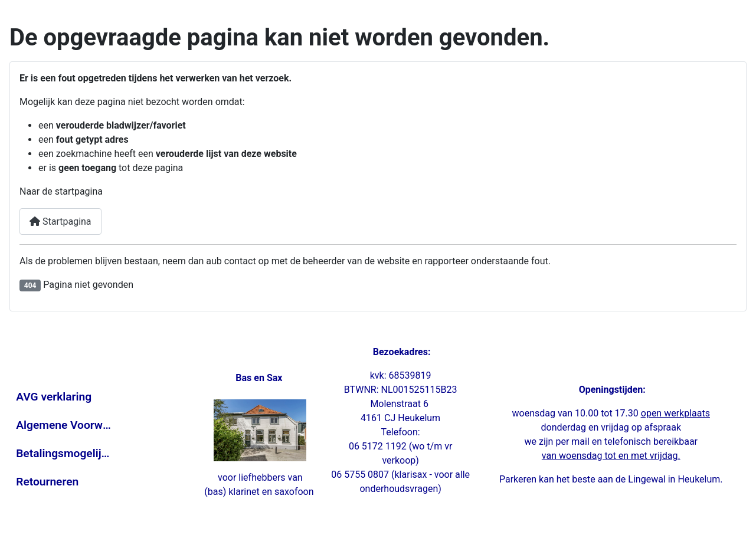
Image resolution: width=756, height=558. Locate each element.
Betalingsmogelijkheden (64, 453)
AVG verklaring (54, 397)
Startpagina (60, 221)
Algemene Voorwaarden (64, 425)
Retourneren (47, 482)
